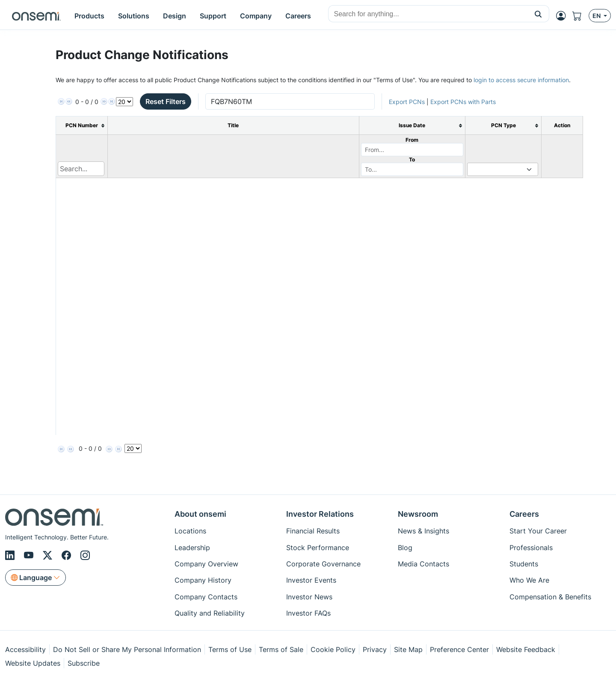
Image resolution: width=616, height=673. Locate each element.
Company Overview (206, 564)
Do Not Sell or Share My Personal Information (127, 649)
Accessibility (25, 649)
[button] (538, 14)
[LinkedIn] (11, 555)
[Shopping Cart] (580, 16)
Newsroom (418, 514)
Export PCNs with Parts (463, 102)
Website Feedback (526, 649)
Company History (203, 580)
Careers (524, 514)
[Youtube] (30, 555)
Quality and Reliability (210, 613)
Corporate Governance (323, 564)
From (412, 140)
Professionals (531, 548)
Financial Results (313, 531)
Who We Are (529, 580)
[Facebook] (68, 555)
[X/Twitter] (49, 555)
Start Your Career (538, 531)
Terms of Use (230, 649)
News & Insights (423, 531)
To (412, 159)
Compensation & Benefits (550, 597)
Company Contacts (206, 597)
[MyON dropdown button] (563, 16)
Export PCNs (407, 102)
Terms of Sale (281, 649)
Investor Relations (320, 514)
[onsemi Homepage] (36, 16)
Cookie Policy (333, 649)
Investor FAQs (308, 613)
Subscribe (84, 663)
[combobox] (428, 14)
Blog (405, 548)
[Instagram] (85, 555)
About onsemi (200, 514)
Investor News (309, 597)
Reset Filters (166, 101)
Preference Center (459, 649)
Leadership (192, 548)
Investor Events (311, 580)
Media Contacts (423, 564)
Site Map (408, 649)
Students (524, 564)
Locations (190, 531)
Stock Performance (318, 548)
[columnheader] (82, 126)
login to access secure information (521, 80)
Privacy (375, 649)
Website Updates (33, 663)
